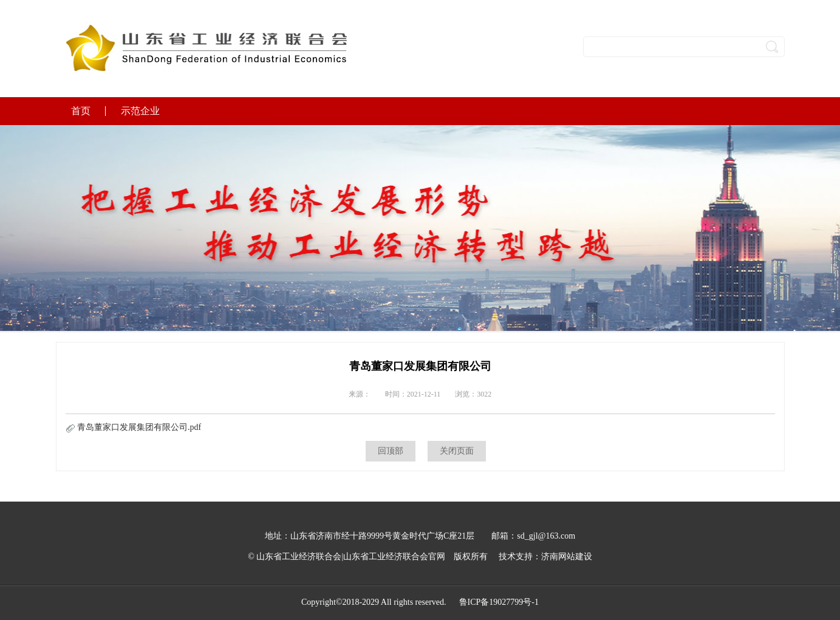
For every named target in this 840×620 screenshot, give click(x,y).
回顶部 (391, 451)
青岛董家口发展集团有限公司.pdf (134, 427)
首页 (81, 111)
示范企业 (140, 111)
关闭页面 (457, 451)
